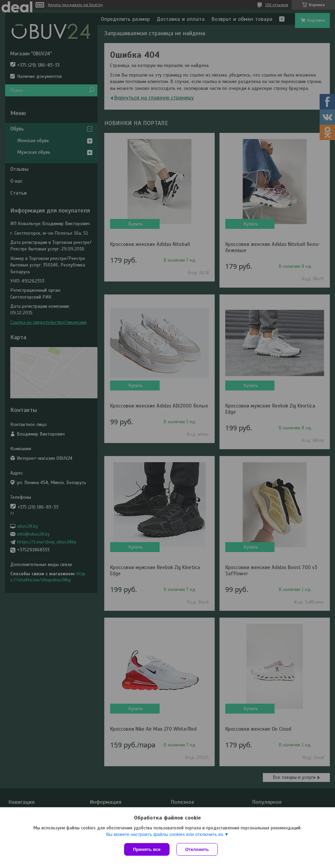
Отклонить (197, 849)
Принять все (147, 849)
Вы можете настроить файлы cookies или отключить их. (165, 834)
